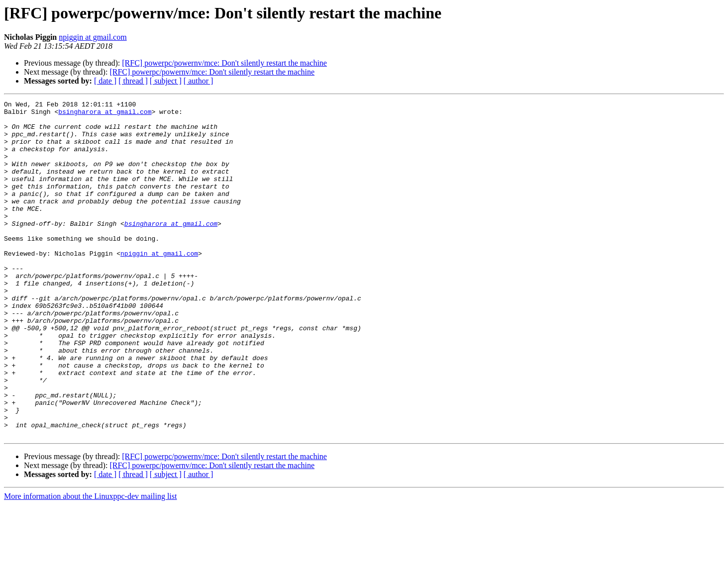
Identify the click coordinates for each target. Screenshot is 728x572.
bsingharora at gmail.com (105, 114)
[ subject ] (166, 81)
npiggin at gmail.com (93, 37)
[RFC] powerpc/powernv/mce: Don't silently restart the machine (224, 63)
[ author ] (199, 81)
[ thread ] (133, 81)
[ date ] (105, 81)
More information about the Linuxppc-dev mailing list (90, 563)
